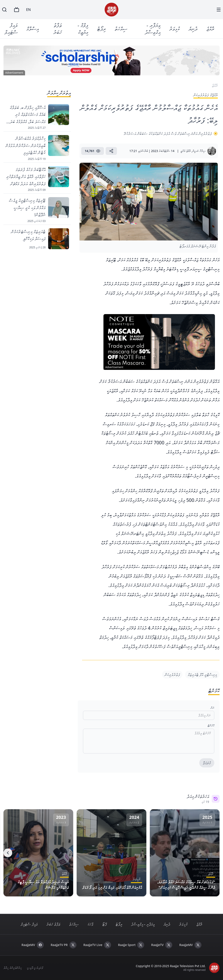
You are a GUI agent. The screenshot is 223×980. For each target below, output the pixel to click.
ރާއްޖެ (210, 29)
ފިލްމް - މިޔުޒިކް (83, 29)
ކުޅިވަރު (175, 29)
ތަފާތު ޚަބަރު (58, 29)
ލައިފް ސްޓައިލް (11, 29)
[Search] (4, 10)
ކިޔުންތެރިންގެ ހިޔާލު (13, 968)
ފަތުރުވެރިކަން (172, 675)
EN (28, 10)
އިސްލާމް (33, 29)
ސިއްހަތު (121, 29)
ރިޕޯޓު (101, 29)
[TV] (17, 10)
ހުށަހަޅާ (207, 763)
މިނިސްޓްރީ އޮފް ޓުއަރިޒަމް (202, 675)
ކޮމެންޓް (211, 725)
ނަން (212, 708)
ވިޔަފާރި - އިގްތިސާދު (153, 29)
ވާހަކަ (90, 924)
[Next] (8, 853)
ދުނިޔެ (193, 29)
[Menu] (219, 10)
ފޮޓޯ (104, 924)
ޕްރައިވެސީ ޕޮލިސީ (35, 968)
